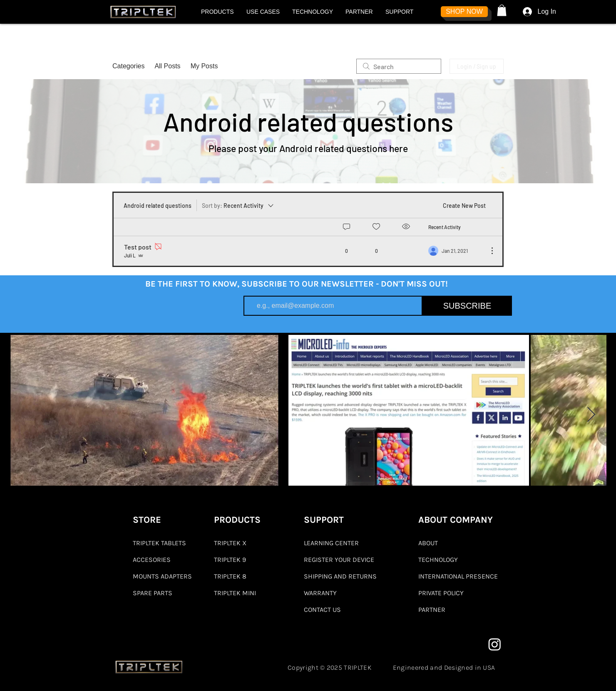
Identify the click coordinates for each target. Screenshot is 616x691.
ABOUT (428, 543)
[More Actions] (488, 251)
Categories (128, 66)
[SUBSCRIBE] (467, 306)
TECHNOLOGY (438, 560)
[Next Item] (591, 415)
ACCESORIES (152, 560)
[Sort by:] (238, 205)
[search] (399, 66)
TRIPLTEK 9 (230, 560)
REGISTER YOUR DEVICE (339, 560)
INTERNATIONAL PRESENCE (458, 576)
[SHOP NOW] (464, 12)
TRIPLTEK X (230, 543)
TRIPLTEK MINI (235, 593)
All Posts (167, 66)
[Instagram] (495, 644)
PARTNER (432, 610)
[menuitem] (394, 205)
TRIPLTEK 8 (230, 576)
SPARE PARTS (153, 593)
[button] (217, 12)
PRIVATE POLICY (441, 593)
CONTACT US (322, 610)
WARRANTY (320, 593)
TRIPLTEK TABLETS (159, 543)
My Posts (204, 66)
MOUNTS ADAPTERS (162, 576)
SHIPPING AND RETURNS (340, 576)
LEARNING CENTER (331, 543)
